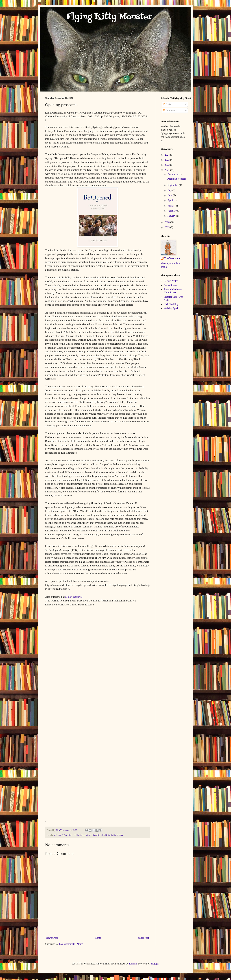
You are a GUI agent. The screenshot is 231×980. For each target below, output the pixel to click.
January (172, 216)
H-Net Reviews (74, 597)
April (170, 200)
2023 (167, 160)
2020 (167, 222)
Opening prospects (176, 179)
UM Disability (171, 304)
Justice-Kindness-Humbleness (173, 291)
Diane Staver (170, 285)
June (170, 195)
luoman (133, 964)
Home (98, 938)
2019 (167, 227)
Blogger (155, 964)
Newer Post (52, 938)
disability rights (109, 835)
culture (88, 835)
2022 (167, 165)
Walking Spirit (171, 308)
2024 (167, 155)
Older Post (144, 938)
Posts (167, 104)
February (172, 211)
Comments (170, 111)
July (170, 190)
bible (70, 835)
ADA (64, 835)
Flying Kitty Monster (99, 17)
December (173, 174)
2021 (167, 170)
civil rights (79, 835)
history (120, 835)
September (173, 185)
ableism (57, 835)
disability (96, 835)
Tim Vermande (172, 258)
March (171, 206)
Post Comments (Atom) (71, 944)
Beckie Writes (171, 281)
